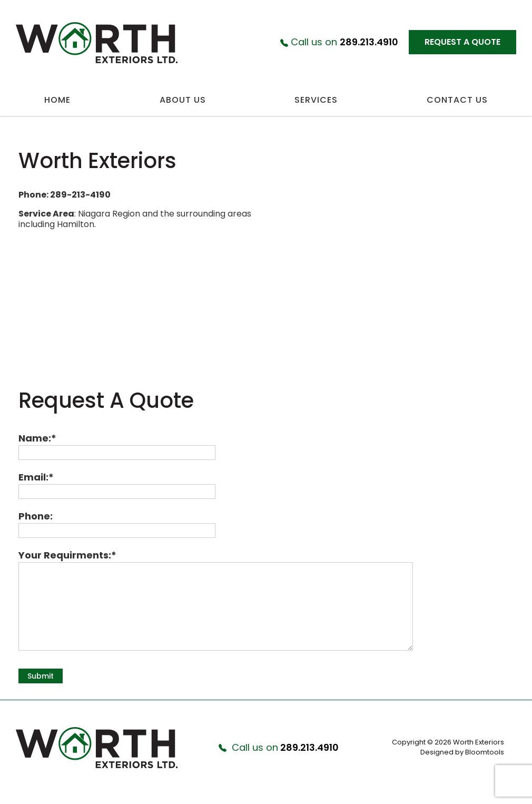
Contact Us (457, 100)
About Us (183, 100)
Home (57, 100)
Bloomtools (485, 752)
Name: (35, 438)
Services (316, 100)
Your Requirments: (65, 555)
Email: (33, 477)
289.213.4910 (339, 42)
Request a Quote (462, 42)
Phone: (36, 516)
